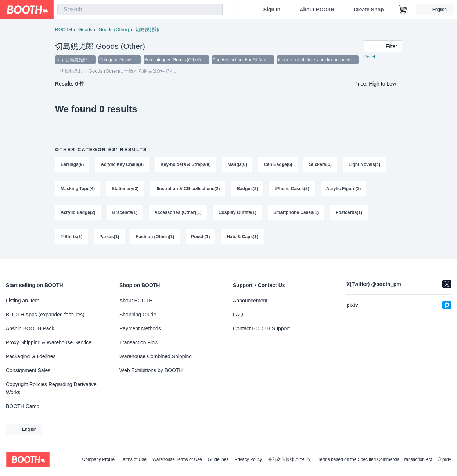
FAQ (238, 315)
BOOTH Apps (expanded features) (45, 315)
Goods (85, 30)
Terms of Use (134, 459)
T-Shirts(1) (71, 237)
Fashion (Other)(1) (155, 237)
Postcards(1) (349, 213)
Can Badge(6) (278, 165)
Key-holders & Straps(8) (186, 165)
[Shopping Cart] (403, 10)
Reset (369, 57)
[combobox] (140, 10)
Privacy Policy (248, 459)
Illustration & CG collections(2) (188, 189)
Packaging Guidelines (31, 356)
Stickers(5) (321, 165)
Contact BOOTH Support (261, 328)
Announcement (250, 301)
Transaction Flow (139, 342)
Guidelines (218, 459)
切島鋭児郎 (147, 30)
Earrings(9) (72, 165)
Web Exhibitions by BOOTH (151, 370)
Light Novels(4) (365, 165)
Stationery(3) (125, 189)
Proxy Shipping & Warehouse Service (49, 342)
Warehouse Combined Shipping (156, 356)
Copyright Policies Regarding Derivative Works (51, 388)
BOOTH (64, 30)
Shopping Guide (138, 315)
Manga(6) (238, 165)
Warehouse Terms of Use (177, 459)
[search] (215, 10)
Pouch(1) (200, 237)
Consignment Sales (28, 370)
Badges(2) (248, 189)
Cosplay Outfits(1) (238, 213)
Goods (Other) (114, 30)
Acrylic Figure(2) (344, 189)
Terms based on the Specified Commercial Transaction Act (375, 459)
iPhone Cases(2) (292, 189)
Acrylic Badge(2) (78, 213)
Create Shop (368, 10)
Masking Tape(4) (78, 189)
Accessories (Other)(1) (178, 213)
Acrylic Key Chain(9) (122, 165)
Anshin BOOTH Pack (30, 328)
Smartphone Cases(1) (296, 213)
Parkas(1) (109, 237)
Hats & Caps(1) (243, 237)
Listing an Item (23, 301)
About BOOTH (317, 10)
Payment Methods (140, 328)
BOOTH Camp (23, 406)
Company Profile (98, 459)
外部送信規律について (290, 459)
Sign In (272, 10)
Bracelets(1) (125, 213)
